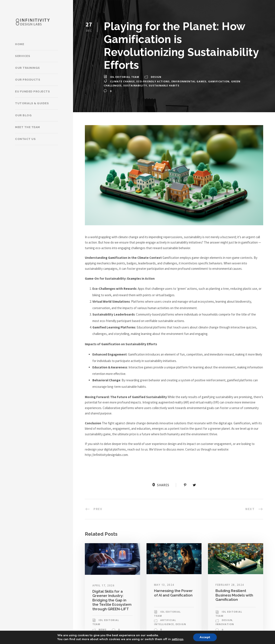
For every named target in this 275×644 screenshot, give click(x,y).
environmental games (189, 81)
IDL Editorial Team (125, 77)
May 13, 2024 (164, 585)
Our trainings (27, 68)
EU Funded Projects (32, 91)
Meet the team (27, 127)
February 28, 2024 (230, 585)
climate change (122, 81)
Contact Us (25, 139)
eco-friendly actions (153, 81)
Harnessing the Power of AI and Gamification (173, 593)
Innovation (225, 624)
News (103, 629)
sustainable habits (164, 85)
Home (20, 44)
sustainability (135, 85)
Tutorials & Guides (32, 103)
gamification (219, 81)
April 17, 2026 (103, 585)
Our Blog (23, 115)
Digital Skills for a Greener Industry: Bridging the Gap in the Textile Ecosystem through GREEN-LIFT (112, 600)
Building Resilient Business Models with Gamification (234, 595)
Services (23, 56)
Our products (28, 80)
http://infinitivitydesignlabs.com (106, 455)
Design (156, 77)
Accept (205, 637)
